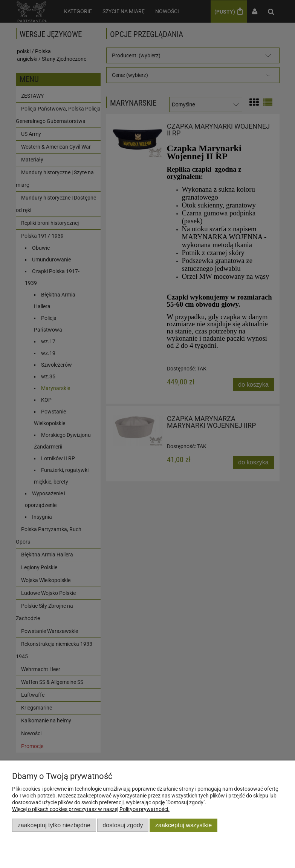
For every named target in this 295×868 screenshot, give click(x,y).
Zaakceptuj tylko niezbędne (54, 825)
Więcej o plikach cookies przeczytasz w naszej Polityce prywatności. (91, 809)
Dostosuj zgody (123, 825)
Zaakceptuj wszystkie (183, 825)
